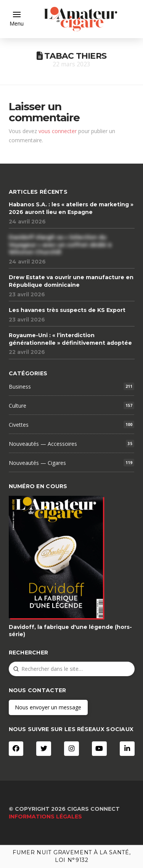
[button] (17, 19)
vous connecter (58, 131)
